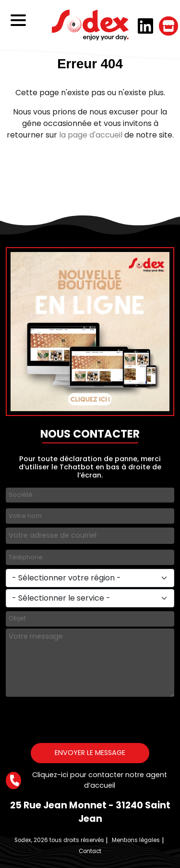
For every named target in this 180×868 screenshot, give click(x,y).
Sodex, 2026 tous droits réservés (59, 840)
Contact (90, 851)
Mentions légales (136, 840)
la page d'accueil (91, 135)
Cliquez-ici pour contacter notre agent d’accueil (86, 780)
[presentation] (79, 717)
